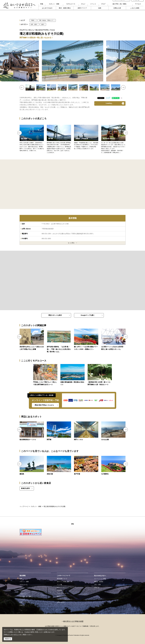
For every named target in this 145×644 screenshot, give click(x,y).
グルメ (22, 587)
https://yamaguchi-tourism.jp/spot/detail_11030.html (59, 466)
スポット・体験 (36, 506)
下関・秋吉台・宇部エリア (46, 20)
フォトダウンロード (63, 593)
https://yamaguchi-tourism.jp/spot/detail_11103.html (32, 138)
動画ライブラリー (62, 596)
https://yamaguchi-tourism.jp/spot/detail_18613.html (32, 431)
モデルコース (24, 585)
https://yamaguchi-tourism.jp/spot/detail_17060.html (113, 466)
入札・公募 (97, 585)
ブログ (22, 593)
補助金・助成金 (99, 582)
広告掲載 (59, 590)
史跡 (42, 24)
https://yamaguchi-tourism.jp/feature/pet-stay (113, 340)
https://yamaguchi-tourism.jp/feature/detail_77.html (86, 340)
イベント (22, 590)
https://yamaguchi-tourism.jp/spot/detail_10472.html (59, 139)
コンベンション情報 (100, 579)
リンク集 (59, 585)
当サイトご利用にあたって (65, 582)
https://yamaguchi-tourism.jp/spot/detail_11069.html (86, 466)
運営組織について (62, 579)
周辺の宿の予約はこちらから (44, 405)
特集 (21, 579)
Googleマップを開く (88, 315)
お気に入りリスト (25, 602)
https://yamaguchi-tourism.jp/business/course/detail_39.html (100, 375)
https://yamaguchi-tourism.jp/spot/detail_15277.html (113, 431)
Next (123, 87)
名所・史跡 (34, 24)
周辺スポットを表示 (55, 315)
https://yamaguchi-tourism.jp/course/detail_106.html (45, 375)
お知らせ (22, 605)
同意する (8, 639)
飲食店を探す (26, 488)
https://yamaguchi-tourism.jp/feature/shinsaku (32, 340)
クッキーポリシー (14, 635)
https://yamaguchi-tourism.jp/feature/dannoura (59, 341)
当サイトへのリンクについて (65, 587)
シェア (108, 98)
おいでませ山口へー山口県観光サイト (16, 3)
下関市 (32, 20)
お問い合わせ (61, 602)
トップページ (24, 506)
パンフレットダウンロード (65, 599)
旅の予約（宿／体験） (26, 596)
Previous (22, 87)
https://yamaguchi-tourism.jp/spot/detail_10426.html (32, 466)
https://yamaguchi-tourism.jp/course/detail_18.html (72, 375)
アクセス (22, 599)
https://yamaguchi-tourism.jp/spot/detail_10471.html (86, 431)
